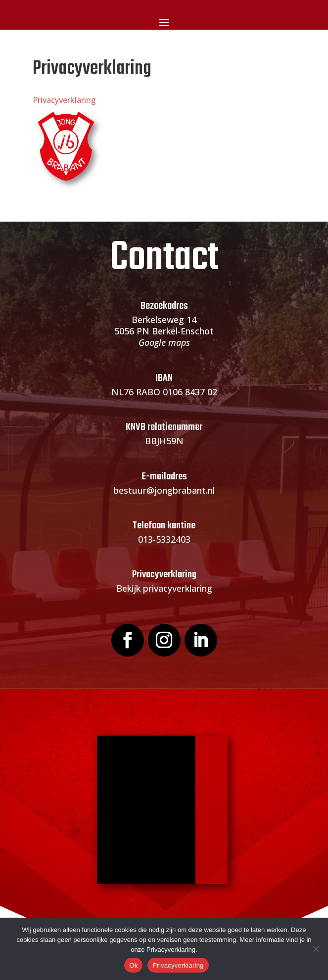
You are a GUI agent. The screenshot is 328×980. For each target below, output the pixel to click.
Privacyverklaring (64, 100)
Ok (133, 965)
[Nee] (316, 949)
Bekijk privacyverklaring (164, 588)
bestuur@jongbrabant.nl (164, 490)
